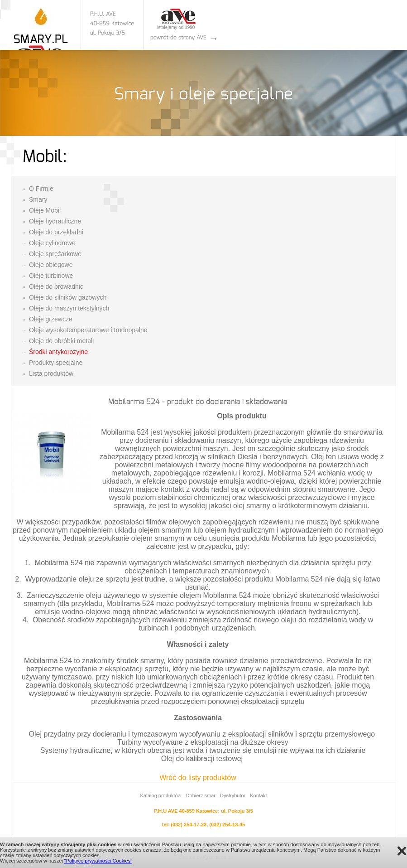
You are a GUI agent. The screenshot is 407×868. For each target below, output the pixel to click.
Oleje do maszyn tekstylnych (69, 308)
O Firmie (41, 189)
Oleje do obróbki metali (61, 341)
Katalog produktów (160, 795)
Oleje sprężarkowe (55, 254)
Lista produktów (51, 373)
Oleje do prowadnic (56, 286)
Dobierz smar (201, 795)
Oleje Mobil (45, 210)
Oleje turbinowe (51, 276)
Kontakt (258, 795)
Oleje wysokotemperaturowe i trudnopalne (88, 330)
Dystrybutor (233, 795)
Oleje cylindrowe (52, 243)
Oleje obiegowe (51, 265)
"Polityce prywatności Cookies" (98, 861)
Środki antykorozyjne (58, 352)
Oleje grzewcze (51, 319)
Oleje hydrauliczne (55, 221)
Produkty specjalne (56, 363)
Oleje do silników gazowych (68, 297)
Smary (38, 199)
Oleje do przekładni (56, 232)
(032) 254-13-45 (227, 824)
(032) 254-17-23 (189, 824)
